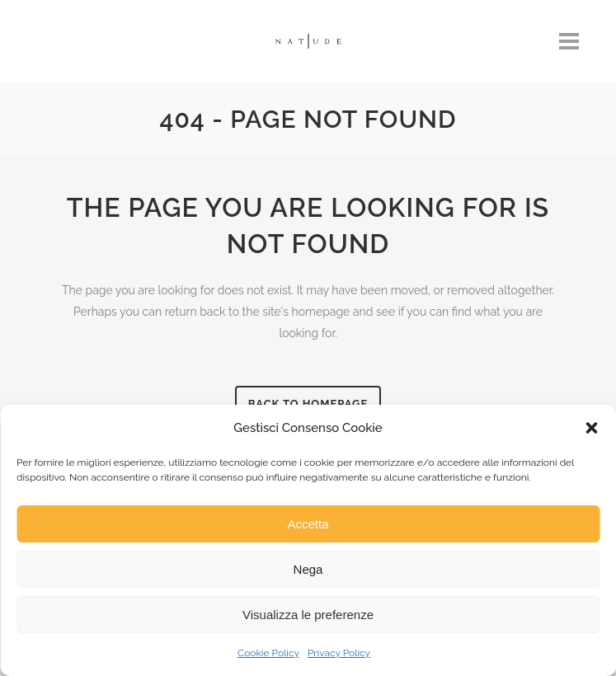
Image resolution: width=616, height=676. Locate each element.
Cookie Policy (268, 653)
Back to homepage (308, 404)
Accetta (308, 524)
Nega (308, 569)
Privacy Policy (339, 653)
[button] (591, 428)
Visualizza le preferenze (308, 615)
